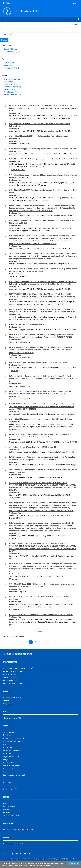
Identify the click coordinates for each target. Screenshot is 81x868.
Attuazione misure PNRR (12, 723)
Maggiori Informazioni (57, 865)
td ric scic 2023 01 (12, 68)
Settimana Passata (12, 87)
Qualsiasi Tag (9, 63)
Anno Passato (11, 92)
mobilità (8, 65)
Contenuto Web (11, 52)
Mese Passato (10, 89)
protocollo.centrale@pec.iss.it (18, 688)
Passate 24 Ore (11, 84)
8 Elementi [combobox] (41, 631)
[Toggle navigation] (4, 19)
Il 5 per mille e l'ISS (10, 794)
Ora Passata (10, 82)
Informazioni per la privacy (13, 702)
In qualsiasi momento (12, 79)
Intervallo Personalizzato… (14, 95)
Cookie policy (8, 709)
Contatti (6, 706)
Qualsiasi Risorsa (10, 49)
